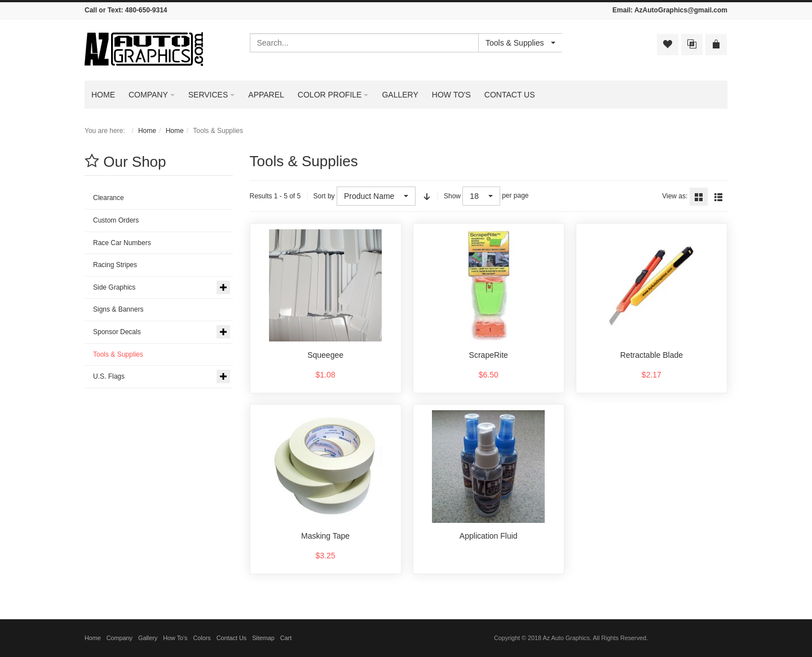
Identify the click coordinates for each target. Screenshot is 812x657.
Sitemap (263, 638)
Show (452, 196)
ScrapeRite (489, 355)
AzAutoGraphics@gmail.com (681, 10)
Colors (202, 638)
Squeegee (325, 355)
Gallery (148, 638)
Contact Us (231, 638)
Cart (286, 638)
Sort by (324, 196)
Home (147, 131)
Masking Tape (325, 536)
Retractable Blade (652, 355)
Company (120, 638)
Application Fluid (489, 536)
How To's (175, 638)
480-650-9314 (146, 10)
